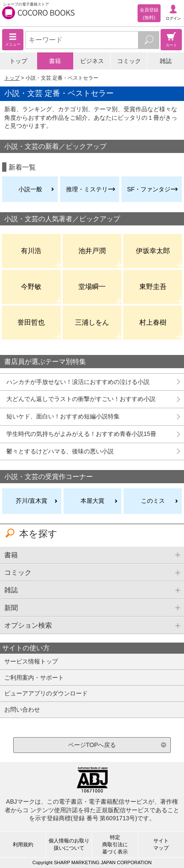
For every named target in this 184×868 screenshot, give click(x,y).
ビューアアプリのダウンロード (46, 693)
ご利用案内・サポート (34, 678)
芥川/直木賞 (32, 501)
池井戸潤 (92, 251)
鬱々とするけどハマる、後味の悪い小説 (60, 451)
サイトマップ (161, 844)
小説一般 (30, 189)
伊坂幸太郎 (153, 251)
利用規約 (23, 845)
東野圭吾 (153, 286)
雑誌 (166, 61)
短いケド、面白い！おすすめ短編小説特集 (63, 416)
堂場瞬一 (92, 286)
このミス (153, 501)
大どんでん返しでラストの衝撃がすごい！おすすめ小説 (81, 399)
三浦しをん (92, 322)
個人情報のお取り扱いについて (69, 844)
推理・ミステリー (90, 189)
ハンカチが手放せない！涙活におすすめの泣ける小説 (78, 382)
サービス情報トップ (31, 661)
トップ (18, 61)
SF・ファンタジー (152, 189)
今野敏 (31, 286)
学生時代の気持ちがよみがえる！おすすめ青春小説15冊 (81, 434)
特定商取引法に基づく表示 (115, 845)
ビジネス (92, 61)
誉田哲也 (31, 322)
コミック (129, 61)
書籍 (55, 61)
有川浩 (31, 251)
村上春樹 (153, 322)
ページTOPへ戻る (92, 745)
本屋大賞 (92, 501)
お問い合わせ (22, 709)
